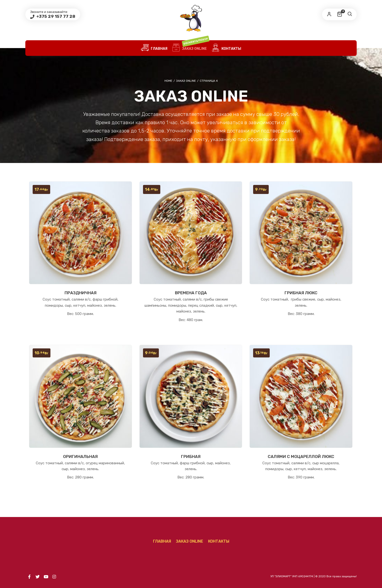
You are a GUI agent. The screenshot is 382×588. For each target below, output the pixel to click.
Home (168, 81)
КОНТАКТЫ (226, 48)
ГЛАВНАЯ (154, 48)
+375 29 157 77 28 (55, 16)
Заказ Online (191, 48)
